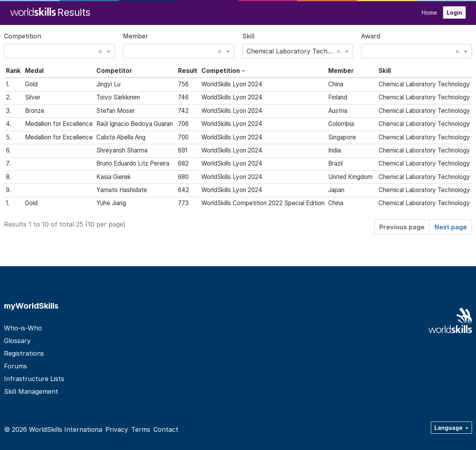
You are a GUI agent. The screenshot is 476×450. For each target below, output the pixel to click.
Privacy (117, 429)
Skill (248, 36)
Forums (15, 366)
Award (371, 36)
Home (429, 12)
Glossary (17, 341)
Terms (141, 429)
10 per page (105, 224)
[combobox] (59, 51)
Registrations (24, 353)
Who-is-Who (23, 328)
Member (136, 36)
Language (449, 428)
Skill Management (31, 391)
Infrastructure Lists (34, 379)
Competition (23, 36)
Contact (166, 429)
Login (454, 12)
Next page (451, 227)
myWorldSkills (31, 306)
